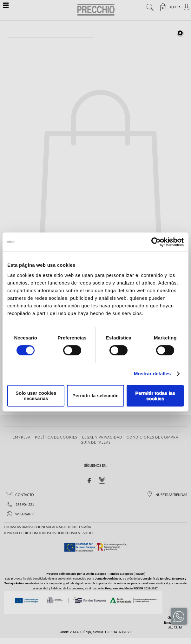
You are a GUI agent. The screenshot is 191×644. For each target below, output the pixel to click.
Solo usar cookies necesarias (36, 396)
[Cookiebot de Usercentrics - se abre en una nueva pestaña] (156, 242)
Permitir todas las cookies (155, 396)
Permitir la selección (96, 396)
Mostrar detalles (152, 374)
